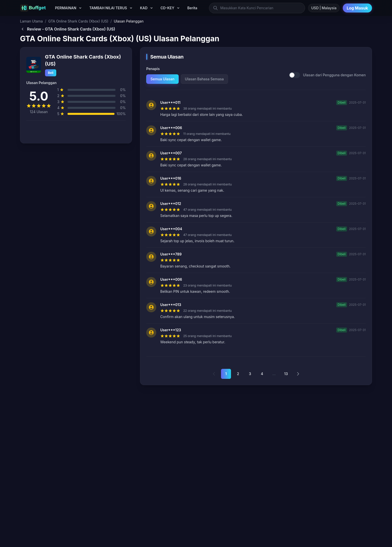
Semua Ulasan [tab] (162, 79)
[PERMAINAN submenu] (80, 8)
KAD (144, 8)
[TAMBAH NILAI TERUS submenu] (131, 8)
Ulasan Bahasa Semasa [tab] (204, 79)
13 (286, 374)
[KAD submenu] (151, 8)
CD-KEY (167, 8)
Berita (192, 8)
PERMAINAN (66, 8)
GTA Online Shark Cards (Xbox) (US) (78, 21)
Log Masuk (357, 8)
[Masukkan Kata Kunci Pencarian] (257, 8)
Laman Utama (31, 21)
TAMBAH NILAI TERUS (108, 8)
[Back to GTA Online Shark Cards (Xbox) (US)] (196, 29)
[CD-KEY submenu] (178, 8)
